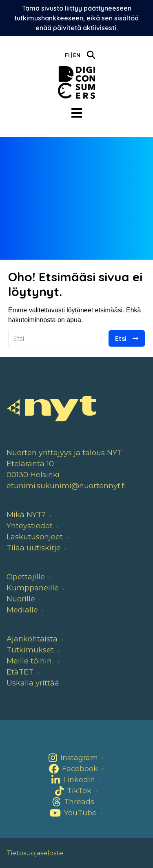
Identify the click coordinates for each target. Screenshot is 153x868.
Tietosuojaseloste (35, 853)
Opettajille (26, 577)
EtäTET (20, 672)
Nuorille (21, 599)
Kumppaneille (33, 588)
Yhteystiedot (30, 526)
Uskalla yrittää (33, 683)
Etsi (121, 338)
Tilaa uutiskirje (34, 548)
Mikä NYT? (26, 515)
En (77, 55)
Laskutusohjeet (35, 537)
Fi (67, 55)
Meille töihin (30, 661)
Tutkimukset (30, 650)
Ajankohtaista (32, 639)
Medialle (22, 610)
